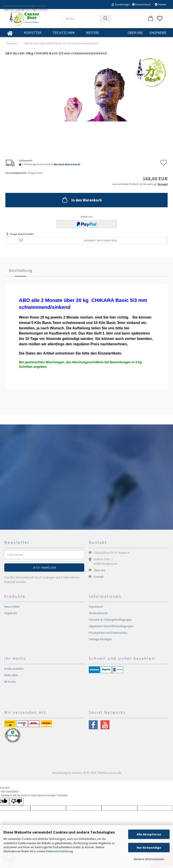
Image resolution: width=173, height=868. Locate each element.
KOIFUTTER (33, 33)
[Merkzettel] (160, 19)
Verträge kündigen (100, 639)
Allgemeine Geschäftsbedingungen (111, 626)
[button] (151, 19)
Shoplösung (60, 773)
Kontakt (99, 577)
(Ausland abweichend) (67, 164)
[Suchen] (105, 18)
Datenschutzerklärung (59, 851)
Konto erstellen (14, 669)
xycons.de (114, 773)
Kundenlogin (121, 4)
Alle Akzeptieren (149, 834)
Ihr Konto (10, 682)
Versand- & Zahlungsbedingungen (110, 620)
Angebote (10, 613)
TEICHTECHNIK (64, 33)
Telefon (160, 4)
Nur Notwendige (149, 848)
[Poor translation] (16, 802)
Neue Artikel (12, 607)
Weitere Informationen (149, 859)
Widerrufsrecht (98, 613)
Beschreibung (20, 270)
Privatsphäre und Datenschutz (108, 633)
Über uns (135, 33)
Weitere (93, 33)
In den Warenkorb (82, 200)
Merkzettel (11, 675)
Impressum (96, 607)
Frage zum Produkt (22, 234)
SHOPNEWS (158, 33)
